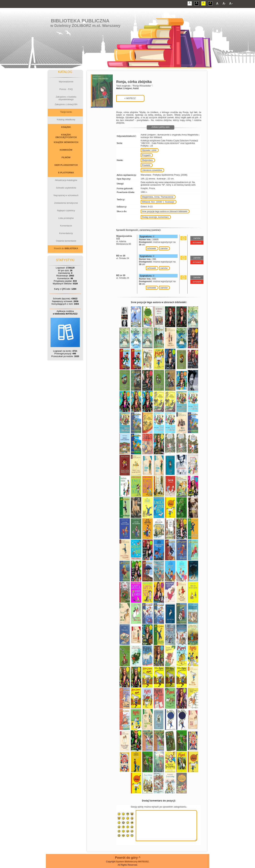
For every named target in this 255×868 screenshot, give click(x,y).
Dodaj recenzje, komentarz (155, 217)
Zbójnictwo (147, 160)
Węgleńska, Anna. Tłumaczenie (158, 197)
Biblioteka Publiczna (80, 21)
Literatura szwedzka (152, 170)
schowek (152, 248)
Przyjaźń (146, 155)
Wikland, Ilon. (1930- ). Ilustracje (158, 202)
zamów (164, 248)
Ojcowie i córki (149, 150)
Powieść (146, 165)
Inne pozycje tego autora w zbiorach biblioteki (165, 211)
